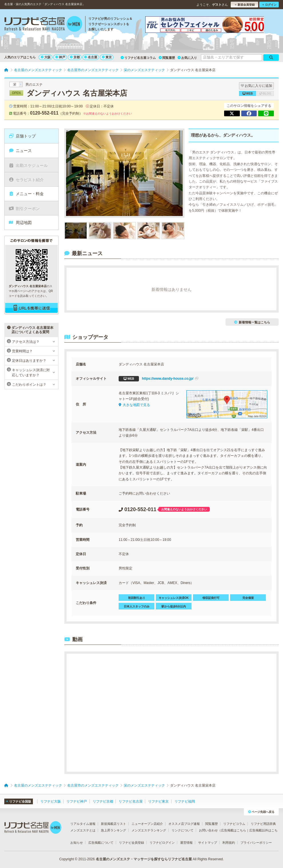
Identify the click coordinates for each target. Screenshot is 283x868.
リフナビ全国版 (18, 801)
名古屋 (91, 57)
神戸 (60, 57)
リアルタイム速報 (83, 824)
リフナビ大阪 (51, 801)
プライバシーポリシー (256, 843)
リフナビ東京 (158, 801)
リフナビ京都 (103, 801)
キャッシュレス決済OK (174, 598)
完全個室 (248, 598)
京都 (75, 57)
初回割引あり (137, 598)
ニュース (20, 151)
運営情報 (186, 843)
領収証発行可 (211, 598)
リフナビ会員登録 (131, 843)
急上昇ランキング (113, 830)
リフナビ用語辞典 (263, 824)
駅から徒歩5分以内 (174, 606)
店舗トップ (22, 136)
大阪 (46, 57)
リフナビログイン (162, 843)
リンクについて (183, 830)
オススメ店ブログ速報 (184, 824)
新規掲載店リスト (113, 824)
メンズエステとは (83, 830)
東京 (107, 57)
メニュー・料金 (26, 194)
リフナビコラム (234, 824)
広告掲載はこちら (234, 830)
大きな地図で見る (134, 405)
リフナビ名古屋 (131, 801)
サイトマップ (208, 843)
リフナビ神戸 (77, 801)
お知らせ (77, 843)
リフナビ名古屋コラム (138, 58)
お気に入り (187, 58)
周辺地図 (20, 223)
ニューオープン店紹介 (147, 824)
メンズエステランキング (149, 830)
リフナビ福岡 (185, 801)
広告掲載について (101, 843)
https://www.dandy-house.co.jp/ (159, 379)
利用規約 (229, 843)
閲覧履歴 (167, 58)
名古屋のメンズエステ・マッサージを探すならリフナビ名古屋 (144, 859)
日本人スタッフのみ (137, 606)
